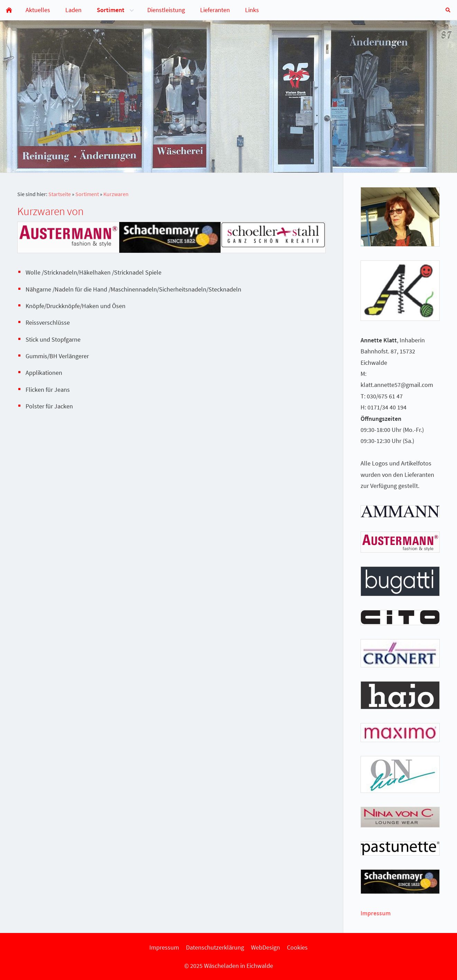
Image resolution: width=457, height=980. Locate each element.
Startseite (60, 194)
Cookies (297, 947)
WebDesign (265, 947)
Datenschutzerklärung (215, 947)
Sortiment (87, 194)
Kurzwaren (116, 194)
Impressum (376, 913)
